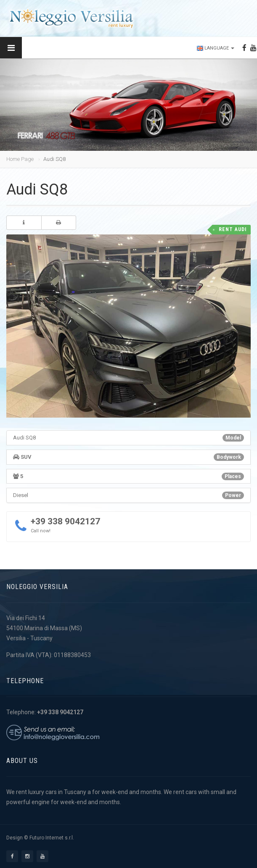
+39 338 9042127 (65, 521)
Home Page (20, 159)
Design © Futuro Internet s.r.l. (40, 838)
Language (216, 48)
